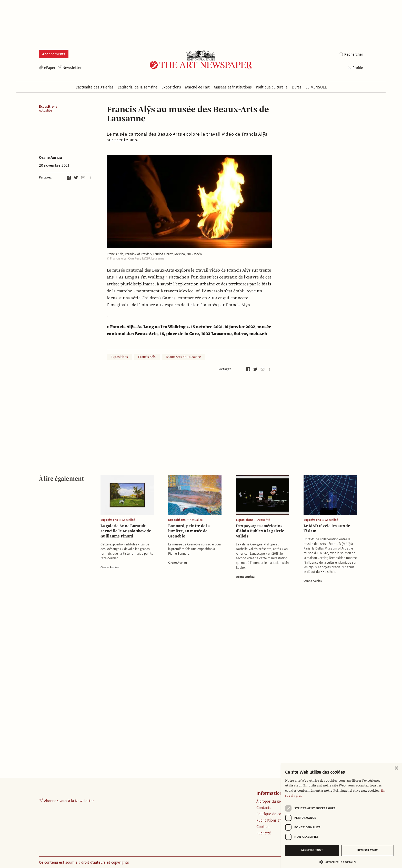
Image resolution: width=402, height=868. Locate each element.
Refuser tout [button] (368, 850)
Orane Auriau (51, 157)
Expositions (48, 107)
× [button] (396, 768)
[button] (339, 862)
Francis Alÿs (239, 270)
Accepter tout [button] (312, 850)
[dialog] (341, 815)
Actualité (46, 111)
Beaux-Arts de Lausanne (184, 357)
